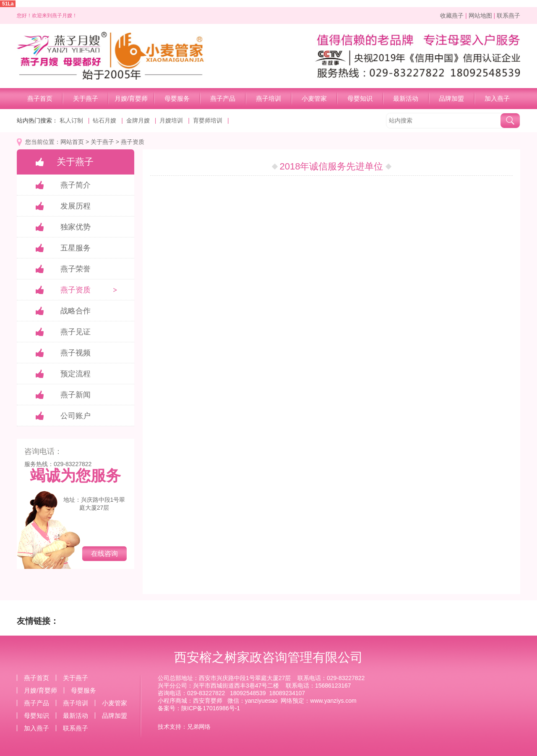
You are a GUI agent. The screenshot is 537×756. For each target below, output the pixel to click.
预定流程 (76, 374)
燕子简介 (76, 185)
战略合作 (76, 311)
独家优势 (76, 227)
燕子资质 (133, 142)
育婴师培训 (208, 120)
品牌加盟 (451, 98)
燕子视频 (76, 353)
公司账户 (76, 416)
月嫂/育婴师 (131, 98)
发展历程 (76, 206)
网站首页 (72, 142)
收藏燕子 (452, 16)
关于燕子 (86, 98)
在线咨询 (104, 554)
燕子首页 (40, 98)
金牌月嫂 (138, 120)
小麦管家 (314, 98)
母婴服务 (177, 98)
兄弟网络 (199, 727)
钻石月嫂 (104, 120)
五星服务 (76, 248)
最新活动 (406, 98)
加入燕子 (497, 98)
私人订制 (71, 120)
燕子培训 (268, 98)
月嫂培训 (171, 120)
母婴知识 (360, 98)
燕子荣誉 (76, 269)
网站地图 (480, 16)
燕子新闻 (76, 395)
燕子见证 (76, 332)
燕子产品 (223, 98)
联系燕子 (508, 16)
